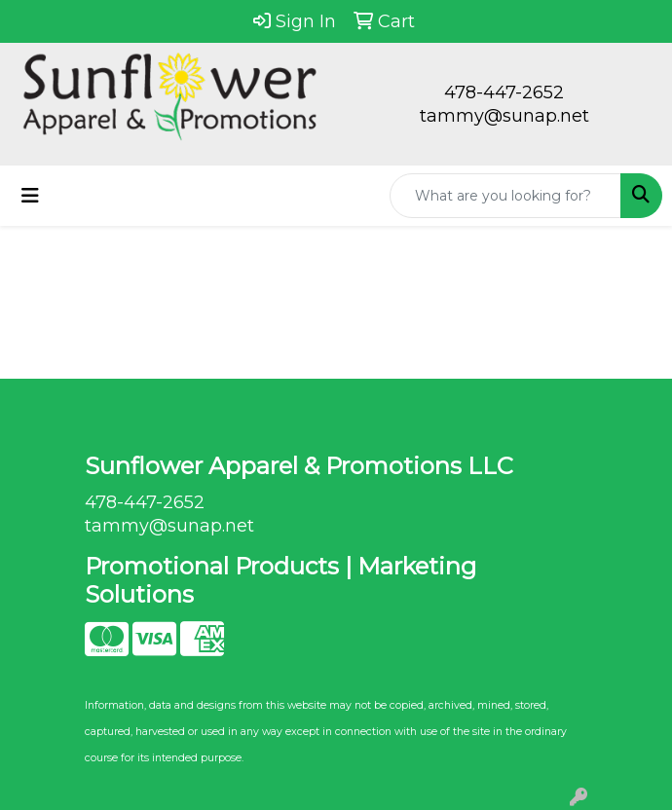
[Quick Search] (505, 196)
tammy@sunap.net (504, 116)
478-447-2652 (504, 92)
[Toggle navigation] (30, 196)
